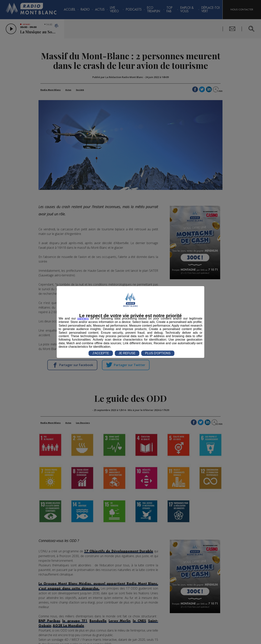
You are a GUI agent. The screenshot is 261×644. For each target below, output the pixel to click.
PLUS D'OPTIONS (158, 353)
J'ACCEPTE (101, 353)
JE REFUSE (127, 353)
